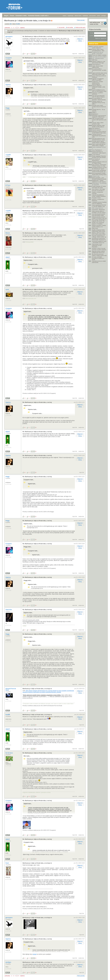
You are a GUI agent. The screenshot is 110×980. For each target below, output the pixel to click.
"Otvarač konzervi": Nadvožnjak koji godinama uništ (99, 136)
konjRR (8, 715)
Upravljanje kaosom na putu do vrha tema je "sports (99, 168)
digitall (8, 257)
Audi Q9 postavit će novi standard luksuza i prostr (98, 139)
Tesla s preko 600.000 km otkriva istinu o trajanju (99, 145)
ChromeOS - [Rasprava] (98, 210)
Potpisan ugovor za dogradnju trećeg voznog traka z (98, 103)
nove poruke (92, 16)
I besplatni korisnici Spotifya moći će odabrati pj (99, 203)
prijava (64, 16)
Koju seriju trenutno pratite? (99, 57)
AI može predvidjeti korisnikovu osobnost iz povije (98, 258)
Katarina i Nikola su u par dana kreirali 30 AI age (99, 62)
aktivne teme (78, 16)
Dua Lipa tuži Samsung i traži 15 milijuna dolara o (98, 96)
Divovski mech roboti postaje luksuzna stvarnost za (99, 107)
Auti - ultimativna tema (98, 58)
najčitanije (85, 16)
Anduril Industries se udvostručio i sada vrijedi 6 (99, 152)
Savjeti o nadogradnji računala (97, 193)
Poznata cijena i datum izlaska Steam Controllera (99, 142)
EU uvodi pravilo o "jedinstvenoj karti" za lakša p (99, 70)
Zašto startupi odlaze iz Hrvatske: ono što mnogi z (99, 212)
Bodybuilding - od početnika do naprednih (99, 184)
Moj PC (8, 54)
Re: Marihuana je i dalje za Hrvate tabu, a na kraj (37, 37)
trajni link (75, 54)
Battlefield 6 (95, 114)
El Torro (8, 185)
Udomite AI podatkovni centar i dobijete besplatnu (99, 196)
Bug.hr (6, 16)
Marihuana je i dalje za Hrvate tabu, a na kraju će (37, 211)
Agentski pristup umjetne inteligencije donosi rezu (98, 252)
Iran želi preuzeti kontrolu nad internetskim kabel (99, 215)
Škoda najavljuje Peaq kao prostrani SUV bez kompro (99, 157)
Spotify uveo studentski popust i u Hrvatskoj (98, 223)
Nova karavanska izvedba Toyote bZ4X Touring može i (99, 174)
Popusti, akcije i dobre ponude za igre (98, 123)
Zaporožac (9, 610)
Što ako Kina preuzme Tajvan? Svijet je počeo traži (99, 255)
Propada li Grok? (96, 198)
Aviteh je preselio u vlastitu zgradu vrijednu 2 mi (99, 226)
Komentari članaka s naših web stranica (40, 16)
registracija (70, 16)
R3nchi (8, 233)
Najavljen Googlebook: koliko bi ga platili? (98, 79)
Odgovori (80, 39)
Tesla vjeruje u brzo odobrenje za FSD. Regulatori (97, 246)
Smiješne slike (96, 176)
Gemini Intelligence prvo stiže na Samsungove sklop (99, 91)
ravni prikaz (70, 27)
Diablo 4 (94, 112)
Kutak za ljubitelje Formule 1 (99, 148)
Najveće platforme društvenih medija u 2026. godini (99, 87)
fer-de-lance (9, 753)
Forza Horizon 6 (96, 64)
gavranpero (9, 37)
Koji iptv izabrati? (96, 130)
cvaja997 (8, 155)
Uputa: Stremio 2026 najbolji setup (97, 67)
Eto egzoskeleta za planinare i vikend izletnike (99, 99)
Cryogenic (9, 58)
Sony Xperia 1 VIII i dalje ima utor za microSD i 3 (98, 190)
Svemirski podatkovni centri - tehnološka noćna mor (99, 242)
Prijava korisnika (95, 29)
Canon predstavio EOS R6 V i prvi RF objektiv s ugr (99, 206)
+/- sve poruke (61, 27)
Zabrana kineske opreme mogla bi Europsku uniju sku (99, 218)
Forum (12, 16)
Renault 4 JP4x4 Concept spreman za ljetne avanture (99, 249)
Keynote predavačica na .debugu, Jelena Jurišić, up (99, 236)
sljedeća (22, 28)
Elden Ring (95, 228)
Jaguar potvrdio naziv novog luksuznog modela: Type (99, 74)
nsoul (7, 289)
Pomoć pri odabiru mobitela (99, 55)
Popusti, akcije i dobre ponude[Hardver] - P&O (98, 50)
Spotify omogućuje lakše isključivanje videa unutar (99, 231)
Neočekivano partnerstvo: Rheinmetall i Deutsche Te (99, 239)
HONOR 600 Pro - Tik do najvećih (99, 110)
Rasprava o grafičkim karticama (97, 93)
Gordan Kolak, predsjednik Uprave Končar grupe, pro (99, 171)
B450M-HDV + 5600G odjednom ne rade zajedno (99, 181)
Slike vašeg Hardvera (98, 208)
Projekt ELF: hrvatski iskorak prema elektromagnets (97, 83)
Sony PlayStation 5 (97, 150)
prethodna (7, 28)
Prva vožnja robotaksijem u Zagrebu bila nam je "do (99, 220)
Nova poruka (81, 20)
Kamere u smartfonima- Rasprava (98, 200)
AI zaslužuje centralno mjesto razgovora (98, 47)
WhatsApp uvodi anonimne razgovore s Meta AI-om (99, 116)
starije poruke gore (80, 27)
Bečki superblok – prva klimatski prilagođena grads (99, 178)
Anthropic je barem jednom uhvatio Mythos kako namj (99, 132)
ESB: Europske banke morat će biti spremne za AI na (99, 120)
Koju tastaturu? (96, 128)
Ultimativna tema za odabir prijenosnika (99, 262)
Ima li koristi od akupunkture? (96, 160)
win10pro (9, 962)
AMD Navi (95, 60)
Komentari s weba (21, 16)
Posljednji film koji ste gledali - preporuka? (98, 53)
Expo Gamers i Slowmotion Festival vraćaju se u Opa (99, 165)
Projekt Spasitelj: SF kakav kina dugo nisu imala (99, 187)
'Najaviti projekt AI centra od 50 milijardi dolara (99, 162)
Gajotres (8, 85)
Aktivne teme (94, 44)
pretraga (104, 16)
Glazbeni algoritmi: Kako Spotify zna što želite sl (98, 126)
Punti (7, 863)
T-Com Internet (96, 154)
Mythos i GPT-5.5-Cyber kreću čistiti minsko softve (99, 233)
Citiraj (80, 41)
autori (99, 16)
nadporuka (81, 54)
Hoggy (8, 108)
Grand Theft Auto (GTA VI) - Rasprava (99, 77)
